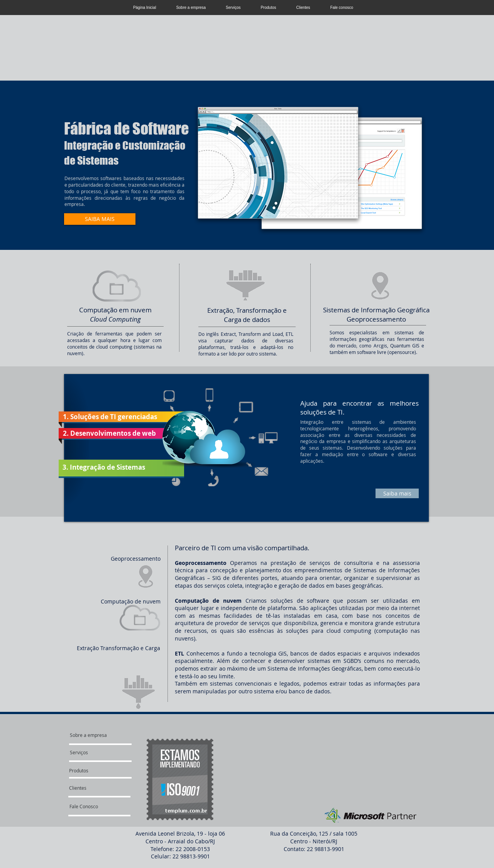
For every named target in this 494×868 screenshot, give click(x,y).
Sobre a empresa (191, 8)
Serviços (233, 8)
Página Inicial (145, 8)
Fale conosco (342, 8)
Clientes (303, 8)
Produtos (268, 8)
